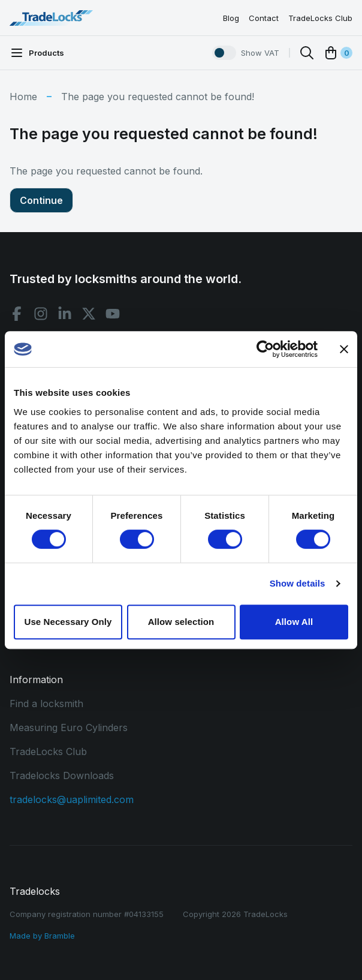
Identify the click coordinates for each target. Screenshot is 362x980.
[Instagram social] (41, 314)
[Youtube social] (113, 314)
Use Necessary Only (68, 622)
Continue (41, 200)
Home (23, 97)
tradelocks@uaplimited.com (72, 799)
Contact (264, 18)
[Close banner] (344, 349)
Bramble (60, 936)
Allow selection (181, 622)
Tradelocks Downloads (62, 775)
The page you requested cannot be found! (158, 97)
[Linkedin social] (65, 314)
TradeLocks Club (320, 18)
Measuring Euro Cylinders (69, 728)
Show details (298, 583)
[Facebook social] (17, 314)
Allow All (294, 622)
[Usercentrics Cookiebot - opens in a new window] (265, 349)
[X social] (89, 314)
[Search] (307, 53)
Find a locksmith (46, 704)
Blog (231, 18)
